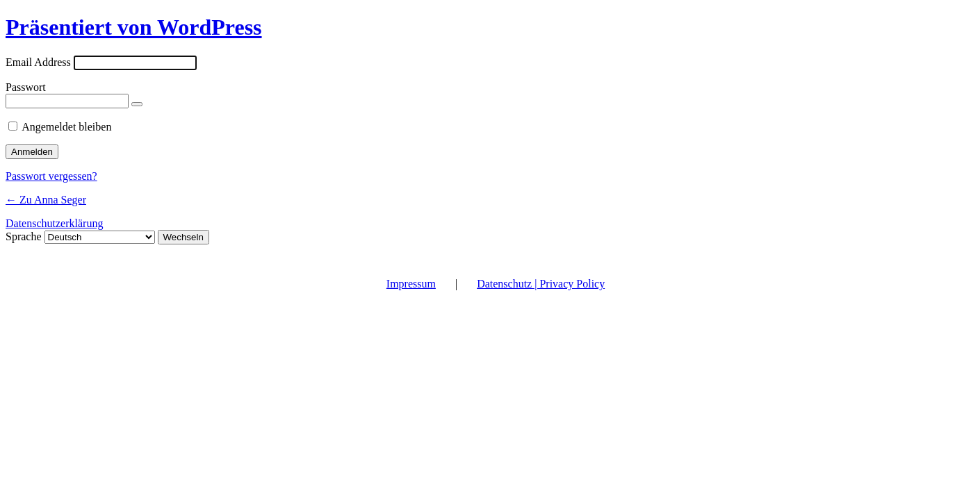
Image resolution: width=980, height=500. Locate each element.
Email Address (38, 62)
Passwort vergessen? (51, 176)
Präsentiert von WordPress (134, 27)
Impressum (411, 284)
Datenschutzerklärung (54, 223)
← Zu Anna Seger (46, 200)
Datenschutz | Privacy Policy (541, 284)
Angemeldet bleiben (66, 127)
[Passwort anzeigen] (137, 104)
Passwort (26, 87)
